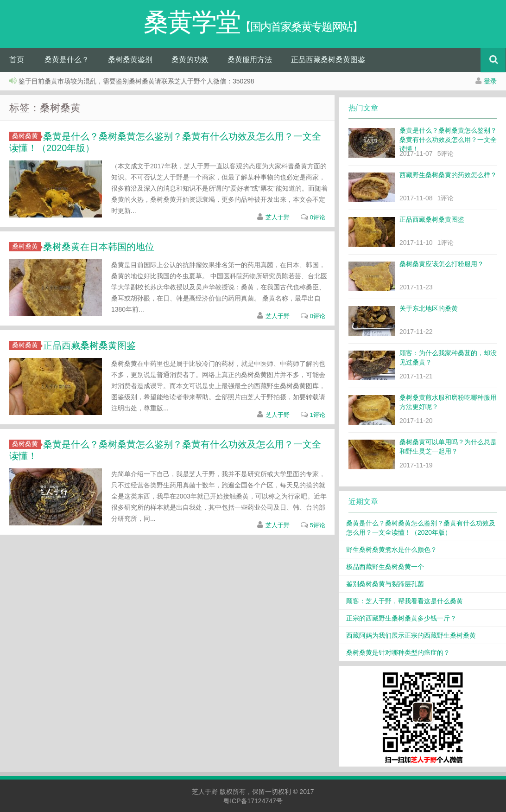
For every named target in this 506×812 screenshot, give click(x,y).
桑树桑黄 (26, 136)
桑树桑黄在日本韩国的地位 (99, 247)
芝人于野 (278, 217)
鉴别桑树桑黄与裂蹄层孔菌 (385, 584)
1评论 (318, 415)
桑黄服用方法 (250, 60)
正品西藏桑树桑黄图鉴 (328, 60)
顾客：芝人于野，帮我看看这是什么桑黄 (405, 601)
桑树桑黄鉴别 (130, 60)
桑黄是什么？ (67, 60)
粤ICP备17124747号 (253, 801)
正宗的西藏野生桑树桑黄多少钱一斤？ (401, 618)
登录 (490, 81)
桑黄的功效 (190, 60)
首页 (17, 60)
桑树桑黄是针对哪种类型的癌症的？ (398, 652)
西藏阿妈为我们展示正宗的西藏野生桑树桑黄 (411, 635)
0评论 (318, 217)
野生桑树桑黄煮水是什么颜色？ (392, 550)
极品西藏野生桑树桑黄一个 (385, 567)
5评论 (318, 525)
